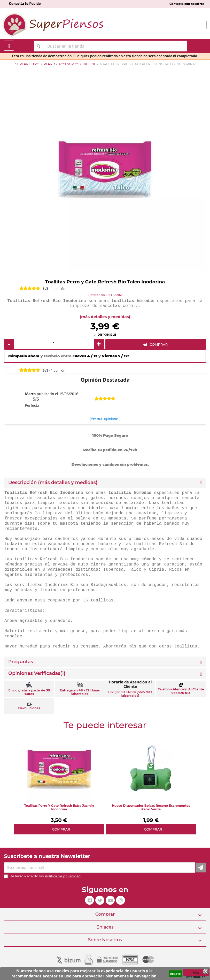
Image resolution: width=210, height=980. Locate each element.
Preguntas (21, 662)
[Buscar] (111, 46)
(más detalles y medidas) (105, 317)
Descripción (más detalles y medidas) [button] (53, 483)
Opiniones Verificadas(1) (37, 673)
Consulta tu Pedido (25, 4)
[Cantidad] (54, 344)
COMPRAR (159, 344)
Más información (196, 973)
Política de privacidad (63, 876)
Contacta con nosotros (187, 4)
